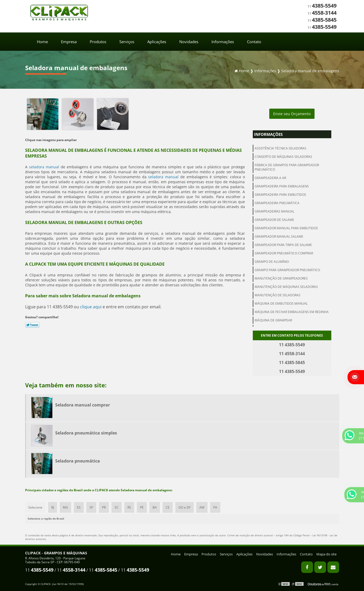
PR (104, 507)
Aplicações (157, 42)
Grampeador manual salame (279, 236)
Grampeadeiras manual (275, 211)
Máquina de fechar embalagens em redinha (292, 312)
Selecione (35, 507)
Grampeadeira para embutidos (280, 195)
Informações (223, 42)
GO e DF (184, 507)
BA (155, 507)
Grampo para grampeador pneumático (287, 270)
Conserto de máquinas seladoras (283, 157)
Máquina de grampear (273, 320)
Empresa (69, 42)
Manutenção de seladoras (278, 295)
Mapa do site (326, 554)
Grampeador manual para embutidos (286, 228)
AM (202, 507)
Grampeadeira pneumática (277, 203)
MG (65, 507)
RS (129, 507)
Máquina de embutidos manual (281, 303)
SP (91, 507)
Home (42, 42)
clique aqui (91, 307)
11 (322, 6)
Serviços (127, 42)
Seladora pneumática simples (86, 433)
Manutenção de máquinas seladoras (286, 287)
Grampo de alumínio (272, 262)
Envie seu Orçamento (292, 114)
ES (79, 507)
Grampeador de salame (274, 220)
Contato (254, 42)
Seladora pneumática (78, 461)
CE (168, 507)
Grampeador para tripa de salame (283, 245)
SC (117, 507)
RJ (53, 507)
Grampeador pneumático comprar (284, 253)
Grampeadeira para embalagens (282, 186)
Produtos (98, 42)
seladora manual (44, 167)
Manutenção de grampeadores (281, 278)
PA (215, 507)
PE (142, 507)
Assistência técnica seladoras (281, 148)
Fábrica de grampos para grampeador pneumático (287, 167)
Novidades (189, 42)
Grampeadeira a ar (270, 178)
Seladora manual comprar (83, 405)
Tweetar (32, 325)
